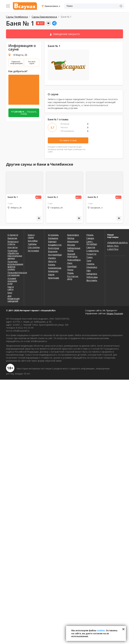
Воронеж (53, 251)
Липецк (71, 238)
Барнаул (52, 241)
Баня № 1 (13, 197)
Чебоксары (92, 277)
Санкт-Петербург (92, 243)
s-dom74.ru (113, 249)
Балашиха (53, 238)
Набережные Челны (74, 249)
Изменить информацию (17, 62)
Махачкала (73, 241)
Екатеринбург (55, 255)
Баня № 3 (93, 197)
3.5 (119, 197)
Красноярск (73, 235)
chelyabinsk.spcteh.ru (115, 242)
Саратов (91, 247)
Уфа (88, 270)
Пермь (70, 273)
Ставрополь (93, 251)
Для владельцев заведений (14, 298)
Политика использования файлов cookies (14, 265)
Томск (90, 257)
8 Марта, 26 (20, 55)
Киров (51, 274)
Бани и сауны (31, 236)
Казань (52, 265)
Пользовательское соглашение (14, 274)
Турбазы (32, 244)
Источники (33, 251)
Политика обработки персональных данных (14, 254)
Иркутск (52, 261)
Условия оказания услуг (12, 281)
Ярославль (92, 280)
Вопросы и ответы (13, 243)
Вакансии (12, 238)
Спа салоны (34, 247)
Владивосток (55, 245)
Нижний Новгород (72, 255)
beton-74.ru (113, 246)
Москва (71, 245)
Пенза (70, 270)
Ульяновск (92, 267)
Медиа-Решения (115, 313)
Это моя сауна (32, 62)
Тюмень (90, 264)
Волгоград (53, 248)
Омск (70, 263)
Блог (10, 293)
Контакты (13, 247)
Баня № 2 (53, 197)
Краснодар (54, 278)
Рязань (90, 235)
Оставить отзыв (68, 140)
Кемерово (53, 271)
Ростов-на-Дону (73, 278)
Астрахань (53, 235)
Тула (89, 260)
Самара (90, 238)
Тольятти (91, 254)
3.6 (79, 197)
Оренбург (72, 266)
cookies (101, 630)
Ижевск (52, 258)
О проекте (13, 235)
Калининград (55, 268)
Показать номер (24, 113)
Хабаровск (92, 274)
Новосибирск (74, 260)
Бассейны (33, 241)
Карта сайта (11, 288)
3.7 (39, 197)
